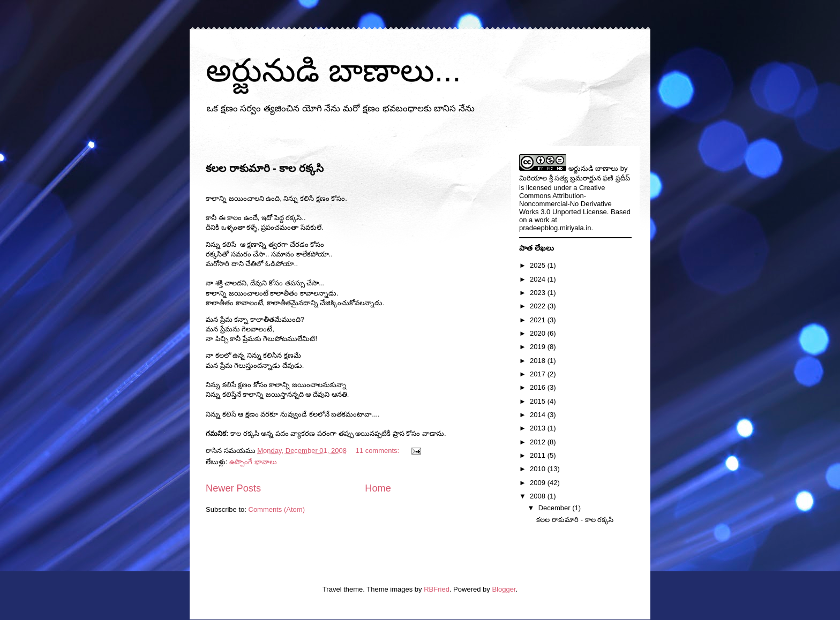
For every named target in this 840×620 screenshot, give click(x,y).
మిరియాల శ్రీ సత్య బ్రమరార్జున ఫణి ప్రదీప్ (575, 178)
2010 (539, 469)
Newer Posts (233, 488)
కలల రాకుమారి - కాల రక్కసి (265, 168)
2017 (539, 374)
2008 (539, 496)
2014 (539, 415)
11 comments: (378, 451)
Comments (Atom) (277, 509)
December (556, 508)
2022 (539, 306)
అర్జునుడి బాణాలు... (333, 70)
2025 (539, 265)
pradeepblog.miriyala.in (555, 228)
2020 (539, 333)
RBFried (437, 589)
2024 (539, 279)
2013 (539, 428)
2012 (539, 442)
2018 (539, 361)
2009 (539, 483)
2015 (539, 401)
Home (378, 488)
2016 (539, 387)
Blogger (504, 589)
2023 (539, 293)
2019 (539, 347)
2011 (539, 455)
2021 (539, 320)
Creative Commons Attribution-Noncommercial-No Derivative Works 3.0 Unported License (565, 200)
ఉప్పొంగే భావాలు (253, 462)
